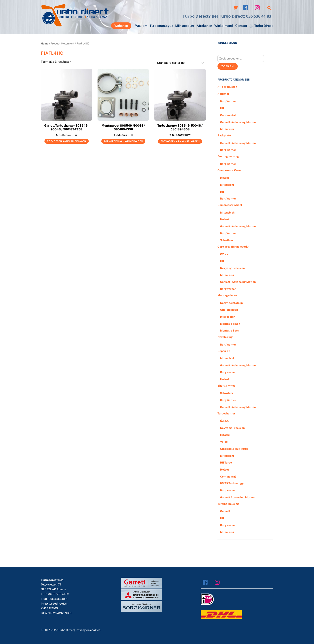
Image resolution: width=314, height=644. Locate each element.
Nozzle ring (225, 337)
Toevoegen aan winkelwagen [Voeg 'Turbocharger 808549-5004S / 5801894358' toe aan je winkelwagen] (180, 141)
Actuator (223, 94)
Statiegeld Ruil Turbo (234, 449)
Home (45, 43)
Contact (241, 26)
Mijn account (185, 26)
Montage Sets (229, 331)
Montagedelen (227, 295)
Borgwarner (228, 289)
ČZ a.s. (225, 254)
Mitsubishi (227, 129)
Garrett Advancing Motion (237, 497)
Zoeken (228, 66)
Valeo (224, 442)
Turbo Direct (261, 26)
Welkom (141, 26)
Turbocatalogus (161, 26)
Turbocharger (226, 413)
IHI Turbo (226, 463)
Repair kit (224, 351)
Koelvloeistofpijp (231, 303)
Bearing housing (228, 156)
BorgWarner (228, 101)
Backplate (224, 135)
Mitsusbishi (228, 213)
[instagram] (258, 7)
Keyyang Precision (232, 268)
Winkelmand (224, 26)
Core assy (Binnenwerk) (233, 247)
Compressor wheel (230, 205)
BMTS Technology (232, 483)
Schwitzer (227, 240)
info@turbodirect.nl (54, 604)
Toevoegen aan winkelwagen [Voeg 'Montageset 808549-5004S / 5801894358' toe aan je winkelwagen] (123, 141)
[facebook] (247, 7)
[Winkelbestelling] (181, 63)
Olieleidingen (229, 310)
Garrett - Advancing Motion (238, 122)
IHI (222, 108)
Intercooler (227, 317)
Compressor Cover (230, 170)
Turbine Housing (228, 504)
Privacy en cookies (88, 630)
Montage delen (230, 324)
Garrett (225, 511)
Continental (228, 115)
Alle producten (227, 87)
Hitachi (225, 435)
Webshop (121, 26)
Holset (225, 178)
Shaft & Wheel (227, 386)
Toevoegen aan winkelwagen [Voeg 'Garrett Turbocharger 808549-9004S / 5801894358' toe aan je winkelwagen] (67, 141)
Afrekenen (204, 26)
